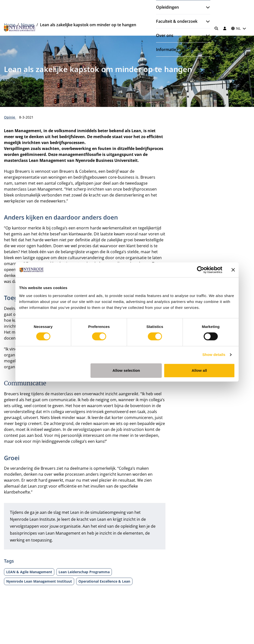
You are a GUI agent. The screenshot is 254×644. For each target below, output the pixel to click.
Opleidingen (167, 7)
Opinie (10, 117)
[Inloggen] (225, 28)
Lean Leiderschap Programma (84, 572)
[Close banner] (233, 270)
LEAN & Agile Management (29, 572)
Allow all (199, 370)
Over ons (165, 35)
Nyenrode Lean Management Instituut (39, 581)
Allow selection (126, 370)
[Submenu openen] (206, 7)
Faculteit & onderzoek (177, 21)
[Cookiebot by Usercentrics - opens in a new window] (201, 270)
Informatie (166, 50)
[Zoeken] (217, 28)
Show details (214, 355)
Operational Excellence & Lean (104, 581)
